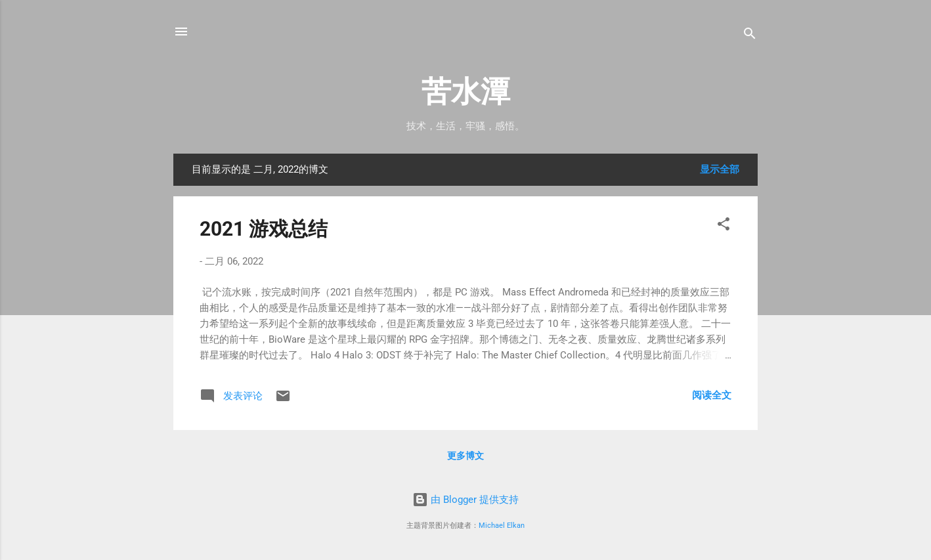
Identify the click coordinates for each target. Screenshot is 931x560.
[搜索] (750, 36)
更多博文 (465, 456)
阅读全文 (712, 395)
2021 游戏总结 (264, 229)
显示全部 (720, 169)
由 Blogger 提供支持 (465, 500)
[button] (724, 226)
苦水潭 (466, 92)
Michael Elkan (502, 526)
